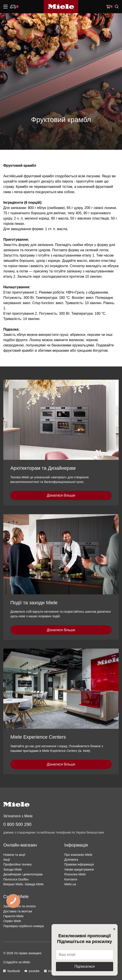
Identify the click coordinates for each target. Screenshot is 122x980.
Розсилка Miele (75, 874)
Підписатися (84, 966)
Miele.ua (70, 884)
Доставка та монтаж (18, 911)
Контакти (71, 879)
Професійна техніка (17, 864)
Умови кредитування (79, 869)
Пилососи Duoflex (16, 879)
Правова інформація (79, 864)
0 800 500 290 (17, 824)
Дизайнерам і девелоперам (23, 874)
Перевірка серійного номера (24, 926)
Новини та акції (14, 855)
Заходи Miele (13, 869)
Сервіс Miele (12, 921)
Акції (7, 860)
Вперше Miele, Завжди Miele (23, 884)
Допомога (71, 860)
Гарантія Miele (13, 916)
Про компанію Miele (78, 855)
